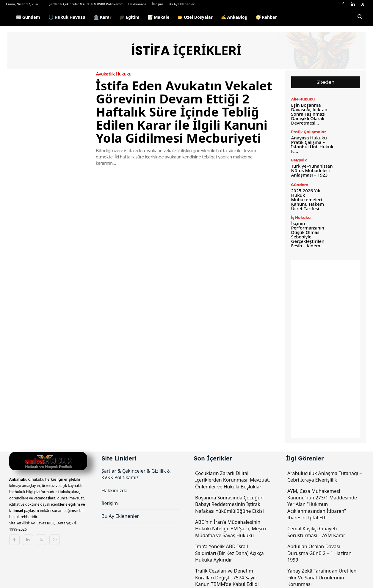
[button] (360, 18)
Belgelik (299, 160)
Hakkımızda (137, 4)
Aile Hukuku (303, 99)
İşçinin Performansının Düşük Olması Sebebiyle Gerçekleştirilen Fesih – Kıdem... (308, 234)
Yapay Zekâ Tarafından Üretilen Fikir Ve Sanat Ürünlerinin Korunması (322, 577)
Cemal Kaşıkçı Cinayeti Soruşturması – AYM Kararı (317, 532)
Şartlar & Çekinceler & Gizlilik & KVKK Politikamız (86, 4)
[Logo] (9, 17)
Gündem (300, 185)
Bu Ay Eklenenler (182, 4)
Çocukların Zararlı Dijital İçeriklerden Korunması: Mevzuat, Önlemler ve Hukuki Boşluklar (233, 480)
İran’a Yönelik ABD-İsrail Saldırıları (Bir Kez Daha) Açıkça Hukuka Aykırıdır (229, 553)
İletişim (157, 4)
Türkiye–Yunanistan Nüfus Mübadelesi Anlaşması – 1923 (312, 170)
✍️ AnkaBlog (234, 17)
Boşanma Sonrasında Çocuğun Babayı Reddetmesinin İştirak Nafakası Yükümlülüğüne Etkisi (229, 504)
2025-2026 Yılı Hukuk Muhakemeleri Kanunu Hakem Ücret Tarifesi (308, 199)
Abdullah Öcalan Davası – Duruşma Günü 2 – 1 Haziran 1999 (319, 553)
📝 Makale (159, 17)
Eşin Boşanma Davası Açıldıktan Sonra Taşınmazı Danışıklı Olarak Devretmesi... (309, 114)
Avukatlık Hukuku (114, 74)
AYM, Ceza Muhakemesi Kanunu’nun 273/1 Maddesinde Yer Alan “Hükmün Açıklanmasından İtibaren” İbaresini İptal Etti (322, 504)
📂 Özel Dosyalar (195, 17)
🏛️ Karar (103, 17)
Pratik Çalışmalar (309, 132)
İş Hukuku (301, 217)
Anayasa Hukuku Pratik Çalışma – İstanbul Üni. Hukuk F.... (312, 144)
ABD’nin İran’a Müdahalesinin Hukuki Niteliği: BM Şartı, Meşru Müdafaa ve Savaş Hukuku (231, 529)
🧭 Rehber (267, 17)
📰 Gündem (28, 17)
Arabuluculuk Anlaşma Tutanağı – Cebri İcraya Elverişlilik (325, 477)
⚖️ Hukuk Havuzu (67, 17)
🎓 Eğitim (129, 17)
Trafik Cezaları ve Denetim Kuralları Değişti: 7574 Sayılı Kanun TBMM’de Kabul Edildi (227, 577)
